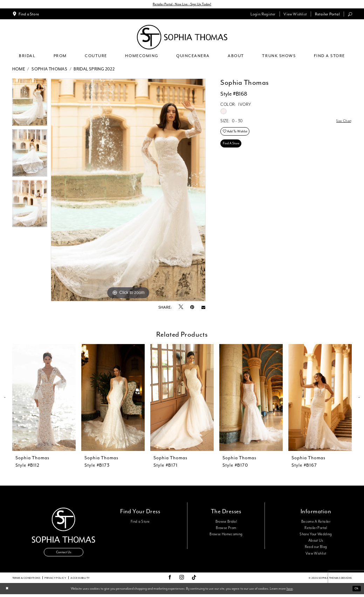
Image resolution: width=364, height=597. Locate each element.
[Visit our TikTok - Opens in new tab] (194, 580)
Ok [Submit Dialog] (356, 591)
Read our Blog (316, 548)
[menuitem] (25, 15)
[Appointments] (25, 15)
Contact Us (64, 554)
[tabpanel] (30, 105)
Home (19, 70)
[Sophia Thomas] (182, 38)
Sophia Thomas (49, 70)
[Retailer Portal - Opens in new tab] (327, 15)
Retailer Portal (316, 529)
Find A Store (232, 148)
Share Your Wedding (316, 535)
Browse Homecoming (226, 535)
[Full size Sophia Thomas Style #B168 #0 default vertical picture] (128, 191)
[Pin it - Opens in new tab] (192, 308)
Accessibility (80, 580)
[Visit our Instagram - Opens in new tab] (182, 581)
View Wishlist (316, 554)
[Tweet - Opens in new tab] (181, 308)
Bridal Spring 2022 (94, 70)
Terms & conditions (26, 580)
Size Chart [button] (343, 122)
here (290, 591)
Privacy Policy (55, 580)
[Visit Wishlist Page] (295, 15)
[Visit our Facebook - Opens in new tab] (170, 581)
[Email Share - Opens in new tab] (203, 308)
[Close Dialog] (7, 592)
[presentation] (44, 399)
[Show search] (350, 15)
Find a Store (140, 522)
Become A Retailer (316, 522)
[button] (263, 15)
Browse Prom (226, 529)
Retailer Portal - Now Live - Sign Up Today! (182, 5)
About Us (316, 542)
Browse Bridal (226, 522)
